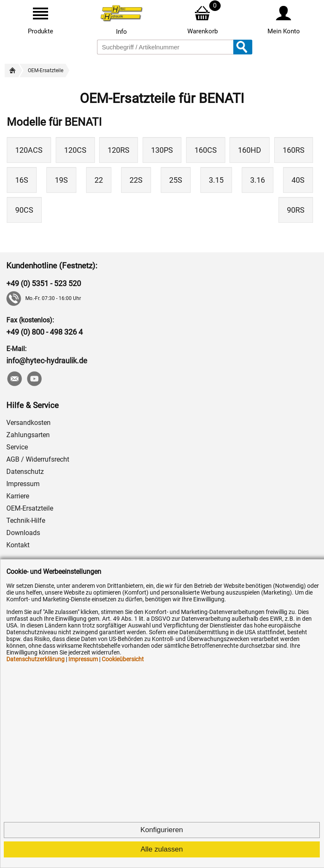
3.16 (258, 180)
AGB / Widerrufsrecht (38, 459)
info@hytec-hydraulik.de (47, 361)
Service (17, 447)
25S (176, 180)
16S (22, 180)
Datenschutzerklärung (35, 659)
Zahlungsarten (28, 435)
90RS (296, 210)
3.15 (216, 180)
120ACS (29, 150)
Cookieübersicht (123, 659)
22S (136, 180)
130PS (162, 150)
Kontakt (18, 545)
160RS (294, 150)
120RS (119, 150)
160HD (250, 150)
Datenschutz (25, 472)
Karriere (18, 496)
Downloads (23, 533)
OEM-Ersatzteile (30, 508)
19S (61, 180)
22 (99, 180)
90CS (24, 210)
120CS (75, 150)
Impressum (23, 484)
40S (298, 180)
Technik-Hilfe (26, 521)
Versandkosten (28, 423)
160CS (206, 150)
